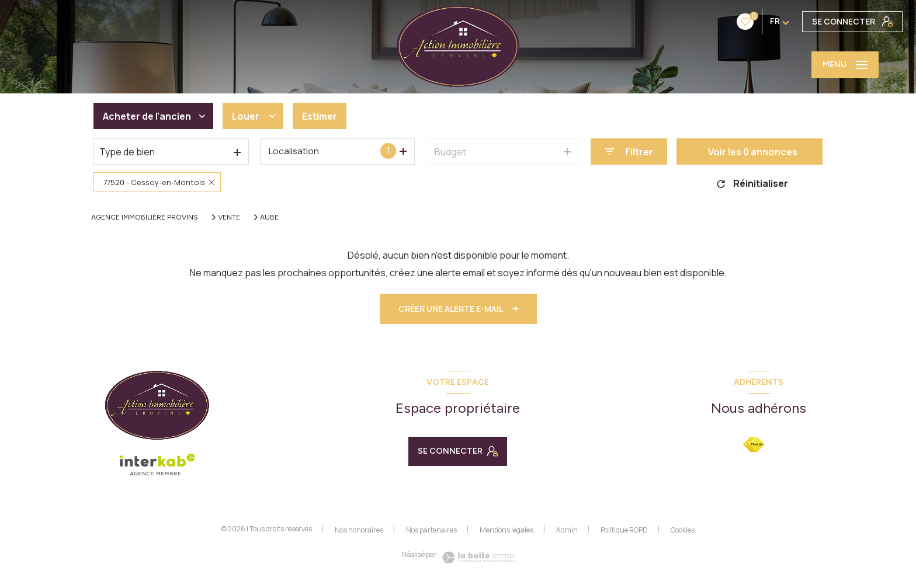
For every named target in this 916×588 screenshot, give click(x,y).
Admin (567, 530)
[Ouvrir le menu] (845, 65)
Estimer (320, 116)
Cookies (683, 530)
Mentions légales (506, 530)
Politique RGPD (624, 530)
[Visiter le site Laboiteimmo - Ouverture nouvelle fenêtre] (477, 557)
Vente (229, 217)
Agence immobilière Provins (145, 217)
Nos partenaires (431, 530)
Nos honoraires (359, 530)
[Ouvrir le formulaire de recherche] (629, 152)
